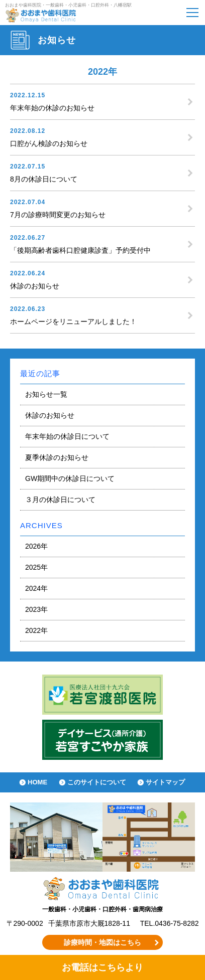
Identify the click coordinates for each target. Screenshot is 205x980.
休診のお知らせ (50, 415)
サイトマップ (165, 782)
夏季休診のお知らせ (57, 457)
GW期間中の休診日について (70, 478)
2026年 (36, 546)
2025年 (36, 567)
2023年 (36, 609)
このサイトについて (97, 782)
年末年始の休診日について (67, 436)
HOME (37, 782)
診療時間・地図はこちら (102, 942)
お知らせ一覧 (46, 394)
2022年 (36, 630)
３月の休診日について (60, 500)
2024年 (36, 588)
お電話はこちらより (102, 967)
